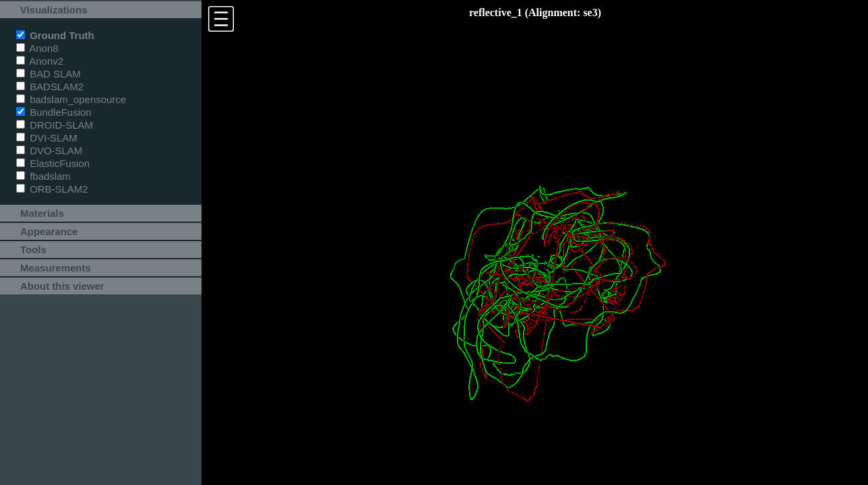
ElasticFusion (53, 163)
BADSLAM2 (50, 87)
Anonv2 (40, 61)
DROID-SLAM (55, 125)
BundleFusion (54, 112)
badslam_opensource (71, 99)
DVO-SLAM (49, 151)
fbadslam (43, 176)
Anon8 (37, 48)
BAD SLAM (49, 74)
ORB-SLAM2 (52, 189)
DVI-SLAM (47, 138)
